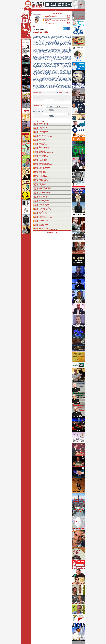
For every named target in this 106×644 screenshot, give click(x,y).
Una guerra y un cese (49, 22)
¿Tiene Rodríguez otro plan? (44, 208)
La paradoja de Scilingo (43, 211)
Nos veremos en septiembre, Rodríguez (46, 137)
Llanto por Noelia (48, 19)
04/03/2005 (36, 203)
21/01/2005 (36, 211)
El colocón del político (43, 177)
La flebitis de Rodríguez (43, 173)
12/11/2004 (36, 222)
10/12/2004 (36, 216)
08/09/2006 (36, 131)
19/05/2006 (36, 143)
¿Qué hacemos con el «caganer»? (45, 146)
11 (55, 233)
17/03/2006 (36, 153)
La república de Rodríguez (44, 149)
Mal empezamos (42, 151)
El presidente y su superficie (44, 167)
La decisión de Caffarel (43, 224)
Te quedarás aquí (42, 142)
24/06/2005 (36, 186)
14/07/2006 (36, 135)
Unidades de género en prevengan (45, 202)
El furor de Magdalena (43, 185)
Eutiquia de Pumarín (43, 179)
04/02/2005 (36, 208)
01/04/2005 (36, 199)
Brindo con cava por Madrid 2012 (45, 218)
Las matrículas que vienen (44, 204)
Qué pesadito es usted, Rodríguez (45, 189)
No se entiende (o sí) (43, 206)
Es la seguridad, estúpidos (44, 182)
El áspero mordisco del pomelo (45, 125)
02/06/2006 (36, 142)
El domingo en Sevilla (43, 127)
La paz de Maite (42, 154)
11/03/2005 (36, 202)
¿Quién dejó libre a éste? (43, 228)
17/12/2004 (36, 215)
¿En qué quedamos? (43, 216)
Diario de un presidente (43, 123)
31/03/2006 (36, 150)
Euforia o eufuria (42, 139)
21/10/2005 (36, 170)
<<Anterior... (51, 233)
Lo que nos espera (42, 155)
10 (54, 233)
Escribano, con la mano (49, 18)
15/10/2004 (36, 227)
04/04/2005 (36, 198)
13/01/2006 (36, 162)
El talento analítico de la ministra (45, 210)
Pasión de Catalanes (43, 170)
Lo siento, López (42, 175)
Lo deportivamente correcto (44, 135)
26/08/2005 (36, 178)
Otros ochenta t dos (42, 133)
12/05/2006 (36, 145)
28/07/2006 (36, 133)
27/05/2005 (36, 191)
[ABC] (68, 15)
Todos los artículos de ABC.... (52, 230)
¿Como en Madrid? (42, 183)
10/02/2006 (36, 157)
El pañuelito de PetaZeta (43, 134)
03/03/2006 (36, 154)
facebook (60, 92)
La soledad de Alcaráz (43, 215)
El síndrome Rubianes (43, 159)
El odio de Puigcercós (43, 214)
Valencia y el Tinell (42, 158)
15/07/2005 (36, 182)
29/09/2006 (36, 127)
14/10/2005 (36, 171)
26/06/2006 (36, 138)
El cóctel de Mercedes (43, 145)
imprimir (68, 92)
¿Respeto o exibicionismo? (44, 196)
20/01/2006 (36, 161)
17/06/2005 (36, 187)
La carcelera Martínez (43, 161)
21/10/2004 (36, 226)
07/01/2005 (36, 214)
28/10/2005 (36, 169)
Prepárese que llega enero (44, 163)
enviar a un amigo (38, 92)
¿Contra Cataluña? (42, 143)
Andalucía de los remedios (44, 147)
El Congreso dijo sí (42, 150)
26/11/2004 (36, 219)
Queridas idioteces (42, 226)
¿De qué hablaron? (42, 194)
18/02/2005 (36, 206)
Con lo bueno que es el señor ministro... (46, 187)
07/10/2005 (36, 173)
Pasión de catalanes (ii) (43, 169)
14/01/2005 (36, 212)
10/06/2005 (36, 189)
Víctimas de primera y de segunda (51, 15)
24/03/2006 (36, 151)
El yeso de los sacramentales (44, 193)
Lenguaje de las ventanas (44, 198)
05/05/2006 (36, 146)
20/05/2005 (36, 193)
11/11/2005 (36, 166)
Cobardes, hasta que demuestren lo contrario (47, 162)
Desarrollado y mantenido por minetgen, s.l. (52, 643)
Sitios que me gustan (79, 18)
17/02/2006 (36, 155)
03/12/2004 (36, 218)
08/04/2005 (36, 196)
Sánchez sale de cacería (49, 24)
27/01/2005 (36, 210)
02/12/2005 (36, 165)
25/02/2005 (36, 204)
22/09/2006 (36, 129)
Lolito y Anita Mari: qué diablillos (45, 178)
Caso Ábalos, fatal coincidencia (51, 16)
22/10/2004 (36, 224)
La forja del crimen (42, 190)
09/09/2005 (36, 177)
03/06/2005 (36, 190)
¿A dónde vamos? (42, 227)
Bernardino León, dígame (44, 174)
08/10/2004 (36, 228)
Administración (78, 12)
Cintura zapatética (42, 138)
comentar (48, 92)
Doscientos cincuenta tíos (44, 126)
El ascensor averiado (43, 166)
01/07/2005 (36, 185)
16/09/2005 (36, 175)
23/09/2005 (36, 174)
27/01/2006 (36, 159)
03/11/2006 (36, 123)
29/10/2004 (36, 223)
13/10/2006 (36, 126)
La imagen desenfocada (43, 220)
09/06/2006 (36, 141)
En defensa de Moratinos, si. (44, 207)
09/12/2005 (36, 163)
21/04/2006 (36, 147)
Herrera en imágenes (79, 16)
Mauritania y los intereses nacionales (46, 153)
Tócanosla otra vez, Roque (44, 200)
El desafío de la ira (42, 129)
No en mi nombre (42, 191)
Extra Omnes (41, 199)
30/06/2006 (36, 137)
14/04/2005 (36, 195)
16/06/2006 (36, 139)
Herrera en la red (78, 14)
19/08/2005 (36, 179)
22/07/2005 (36, 181)
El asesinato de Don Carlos (44, 181)
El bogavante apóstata (43, 141)
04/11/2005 (36, 167)
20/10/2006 (36, 125)
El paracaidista (41, 219)
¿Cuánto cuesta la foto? (43, 223)
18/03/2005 (36, 200)
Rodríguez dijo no (42, 212)
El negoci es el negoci (43, 222)
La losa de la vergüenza (43, 157)
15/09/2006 (36, 130)
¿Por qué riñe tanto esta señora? (45, 130)
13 (57, 233)
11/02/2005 (36, 207)
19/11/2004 (36, 220)
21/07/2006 (36, 134)
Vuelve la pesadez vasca (43, 186)
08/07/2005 (36, 183)
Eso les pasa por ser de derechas (45, 165)
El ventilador (41, 203)
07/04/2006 (36, 149)
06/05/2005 (36, 194)
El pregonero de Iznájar (43, 131)
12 (56, 233)
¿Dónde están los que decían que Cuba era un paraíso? (55, 21)
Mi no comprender (42, 195)
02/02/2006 (36, 158)
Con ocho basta (42, 171)
